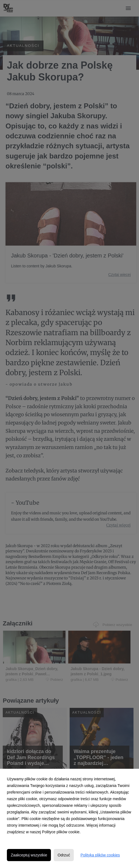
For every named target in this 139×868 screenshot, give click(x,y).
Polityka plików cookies (100, 855)
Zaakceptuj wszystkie (29, 855)
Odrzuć (64, 855)
